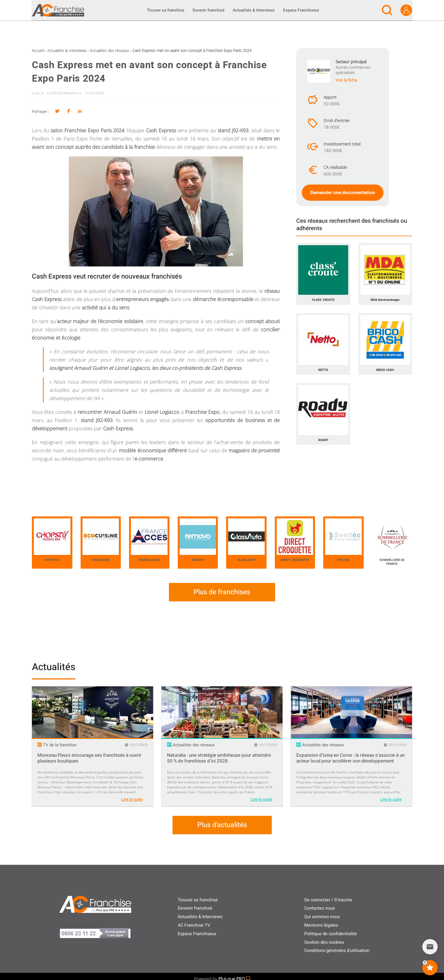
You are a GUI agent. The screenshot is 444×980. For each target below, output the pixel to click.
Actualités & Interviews (67, 50)
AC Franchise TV (194, 925)
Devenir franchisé (195, 908)
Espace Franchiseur (197, 934)
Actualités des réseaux (109, 50)
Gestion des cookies (324, 942)
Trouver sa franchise (198, 900)
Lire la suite (132, 799)
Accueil (38, 50)
